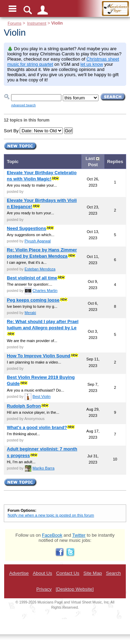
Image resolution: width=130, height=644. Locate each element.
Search (114, 573)
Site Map (93, 573)
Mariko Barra (44, 468)
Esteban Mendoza (40, 269)
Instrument (37, 23)
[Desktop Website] (75, 589)
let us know (92, 64)
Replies (115, 162)
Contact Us (68, 573)
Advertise (19, 573)
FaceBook (52, 535)
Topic (13, 162)
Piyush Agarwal (38, 241)
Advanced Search (23, 105)
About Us (43, 573)
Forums (15, 23)
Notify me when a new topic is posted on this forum (51, 515)
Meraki (30, 313)
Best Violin (42, 396)
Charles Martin (45, 290)
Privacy (44, 589)
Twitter (79, 535)
